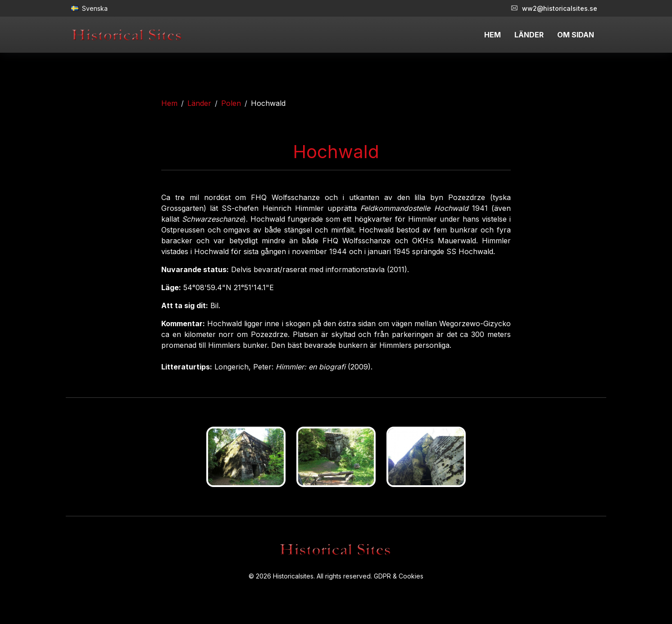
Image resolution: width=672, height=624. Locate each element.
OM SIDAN (576, 35)
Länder (199, 103)
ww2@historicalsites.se (554, 8)
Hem (169, 103)
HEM (493, 35)
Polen (231, 103)
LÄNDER (529, 35)
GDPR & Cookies (399, 576)
